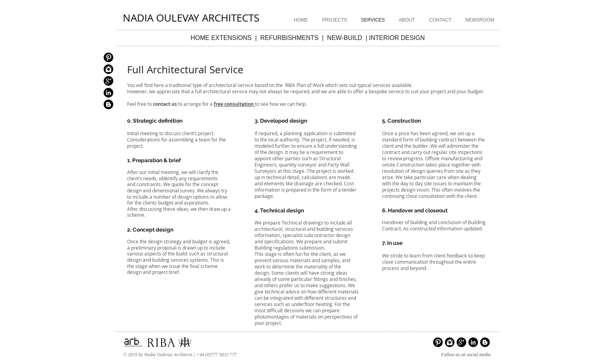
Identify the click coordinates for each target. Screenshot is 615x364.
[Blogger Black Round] (108, 104)
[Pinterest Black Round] (108, 57)
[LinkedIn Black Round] (108, 93)
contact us (165, 104)
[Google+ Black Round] (108, 81)
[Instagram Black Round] (108, 69)
